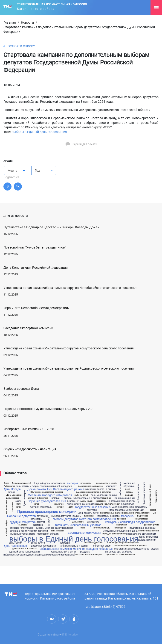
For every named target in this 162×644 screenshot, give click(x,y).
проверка (122, 519)
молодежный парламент (114, 534)
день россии (78, 522)
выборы (72, 483)
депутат (41, 522)
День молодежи (14, 495)
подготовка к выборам (143, 528)
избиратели (93, 522)
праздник (84, 552)
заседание (101, 501)
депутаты (92, 510)
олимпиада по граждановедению (123, 543)
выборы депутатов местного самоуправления (84, 519)
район (18, 507)
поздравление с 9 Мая (150, 495)
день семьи (87, 501)
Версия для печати (81, 144)
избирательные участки (74, 546)
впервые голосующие (21, 528)
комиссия (65, 543)
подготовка (143, 516)
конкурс (113, 495)
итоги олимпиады (102, 528)
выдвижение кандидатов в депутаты (93, 492)
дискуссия (89, 516)
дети (71, 507)
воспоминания (7, 507)
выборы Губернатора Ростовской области (35, 534)
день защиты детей (89, 513)
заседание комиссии (84, 532)
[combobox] (16, 170)
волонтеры (36, 519)
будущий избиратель (41, 507)
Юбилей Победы (7, 528)
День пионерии (25, 498)
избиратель (120, 489)
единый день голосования (24, 552)
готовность (86, 483)
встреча (49, 522)
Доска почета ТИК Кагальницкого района (56, 489)
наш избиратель (138, 507)
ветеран (56, 498)
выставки (23, 525)
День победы (13, 498)
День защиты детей (21, 483)
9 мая (6, 483)
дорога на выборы (107, 489)
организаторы (141, 519)
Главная (10, 22)
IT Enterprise (70, 635)
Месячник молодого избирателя (50, 495)
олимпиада (128, 504)
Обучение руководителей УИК (47, 501)
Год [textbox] (37, 171)
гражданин (90, 489)
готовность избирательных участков (78, 525)
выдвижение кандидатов (81, 504)
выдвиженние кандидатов (90, 486)
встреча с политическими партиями (29, 531)
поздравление (146, 522)
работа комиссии (147, 540)
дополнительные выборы (24, 549)
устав (36, 504)
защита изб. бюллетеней (108, 504)
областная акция (102, 546)
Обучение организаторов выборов (47, 492)
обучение (129, 486)
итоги (18, 504)
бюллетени (59, 504)
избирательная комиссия (56, 549)
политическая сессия (148, 531)
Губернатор (9, 486)
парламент (122, 525)
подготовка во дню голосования (120, 555)
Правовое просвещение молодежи (47, 512)
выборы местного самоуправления (54, 528)
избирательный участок (63, 552)
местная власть (120, 507)
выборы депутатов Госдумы (66, 516)
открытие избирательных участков (131, 546)
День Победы (12, 489)
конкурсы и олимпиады (120, 522)
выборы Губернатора (75, 498)
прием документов (149, 537)
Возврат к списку (21, 46)
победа (129, 492)
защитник (107, 498)
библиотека (42, 498)
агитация (32, 498)
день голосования (15, 546)
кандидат (111, 486)
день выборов (95, 498)
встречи (60, 507)
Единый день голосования (50, 483)
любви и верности (138, 493)
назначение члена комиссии (137, 513)
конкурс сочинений (125, 498)
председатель (156, 496)
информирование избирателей (57, 555)
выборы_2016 (81, 495)
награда (129, 495)
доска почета (38, 543)
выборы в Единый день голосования (39, 132)
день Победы (57, 531)
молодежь (127, 516)
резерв (153, 510)
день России (15, 543)
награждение (120, 528)
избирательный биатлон (111, 513)
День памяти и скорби (27, 486)
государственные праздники (93, 507)
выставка (38, 525)
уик (155, 513)
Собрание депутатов (22, 516)
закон (18, 501)
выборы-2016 (74, 501)
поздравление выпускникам (141, 534)
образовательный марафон (89, 555)
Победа (11, 492)
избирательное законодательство (21, 555)
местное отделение (93, 543)
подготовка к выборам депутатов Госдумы (137, 549)
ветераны (42, 516)
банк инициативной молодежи (56, 486)
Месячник (13, 507)
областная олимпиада (144, 493)
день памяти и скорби (107, 483)
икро (83, 528)
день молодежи (99, 495)
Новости (27, 22)
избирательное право (108, 516)
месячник (129, 483)
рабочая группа (151, 525)
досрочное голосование (44, 546)
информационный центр (122, 501)
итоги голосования (119, 510)
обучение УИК (137, 510)
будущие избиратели (23, 522)
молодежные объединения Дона (120, 531)
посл (128, 489)
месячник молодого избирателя (93, 549)
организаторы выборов (119, 552)
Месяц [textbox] (12, 171)
